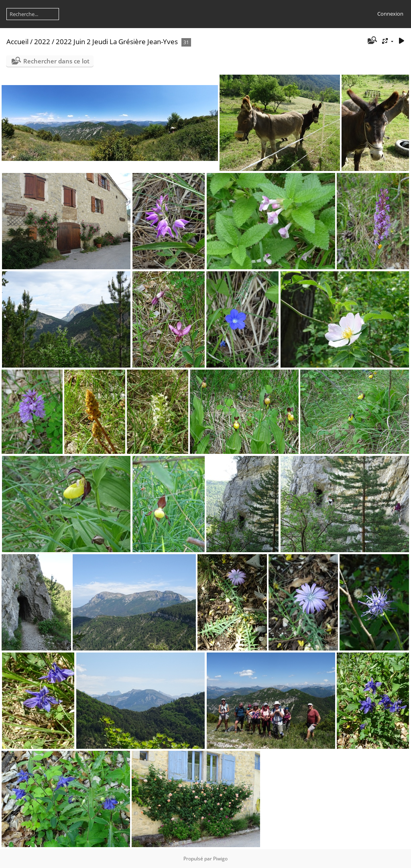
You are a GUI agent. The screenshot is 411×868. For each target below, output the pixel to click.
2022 (42, 42)
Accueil (17, 42)
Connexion (390, 14)
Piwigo (220, 859)
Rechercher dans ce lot (56, 61)
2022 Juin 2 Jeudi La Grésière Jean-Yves (117, 42)
